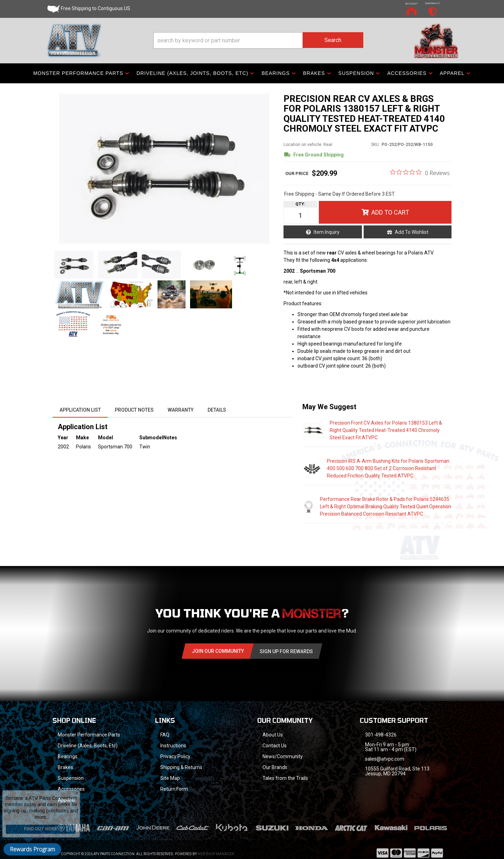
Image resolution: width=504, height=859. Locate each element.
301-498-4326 (381, 735)
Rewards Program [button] (32, 849)
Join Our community (218, 651)
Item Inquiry (327, 232)
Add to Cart (390, 212)
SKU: (375, 145)
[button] (258, 40)
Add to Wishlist (412, 232)
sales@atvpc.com (385, 759)
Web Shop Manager (216, 845)
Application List (80, 410)
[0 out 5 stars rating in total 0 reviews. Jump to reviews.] (420, 173)
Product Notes (134, 410)
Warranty (181, 410)
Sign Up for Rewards (286, 651)
